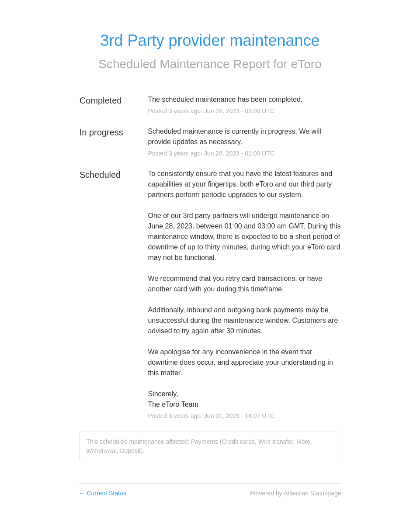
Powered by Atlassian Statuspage (296, 493)
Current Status (103, 493)
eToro (306, 64)
